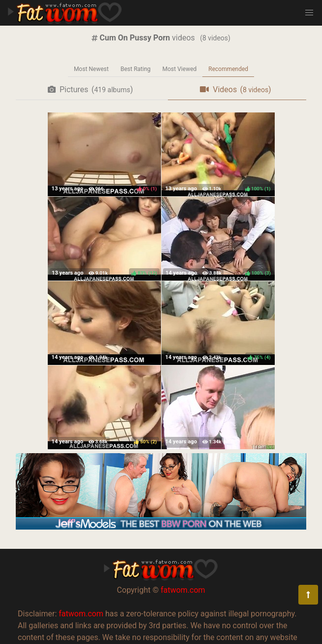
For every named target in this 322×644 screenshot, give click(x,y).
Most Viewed (180, 69)
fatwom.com (183, 590)
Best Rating (136, 69)
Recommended (228, 69)
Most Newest (91, 69)
